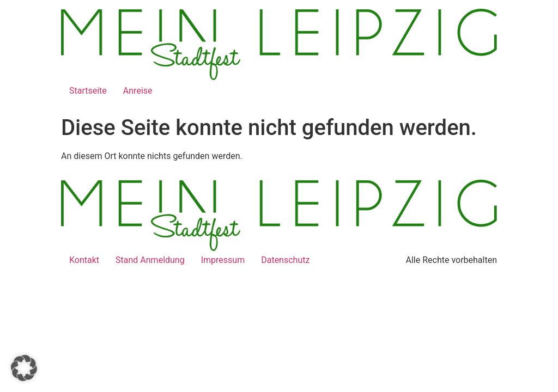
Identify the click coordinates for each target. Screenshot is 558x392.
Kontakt (84, 260)
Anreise (138, 91)
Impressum (223, 260)
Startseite (88, 91)
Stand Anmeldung (150, 260)
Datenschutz (285, 260)
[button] (24, 368)
